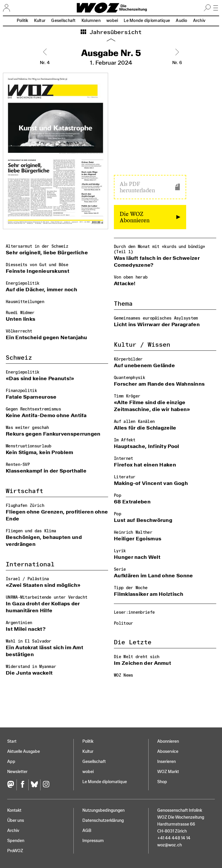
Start (12, 741)
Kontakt (14, 810)
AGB (87, 831)
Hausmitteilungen (25, 302)
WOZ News (123, 675)
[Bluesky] (34, 785)
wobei (112, 21)
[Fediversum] (12, 785)
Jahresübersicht (114, 32)
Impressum (93, 841)
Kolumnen (91, 21)
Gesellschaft (63, 21)
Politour (123, 623)
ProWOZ (15, 851)
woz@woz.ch (170, 845)
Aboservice (168, 752)
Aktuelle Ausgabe (24, 752)
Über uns (16, 821)
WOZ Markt (168, 772)
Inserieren (166, 762)
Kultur (40, 21)
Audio (181, 21)
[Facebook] (22, 785)
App (11, 762)
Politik (23, 21)
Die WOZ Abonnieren (135, 217)
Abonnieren (168, 741)
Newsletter (17, 772)
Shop (162, 782)
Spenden (16, 841)
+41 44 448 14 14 (174, 838)
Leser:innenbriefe (134, 612)
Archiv (199, 21)
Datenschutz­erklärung (103, 821)
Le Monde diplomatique (147, 21)
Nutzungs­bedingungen (103, 810)
